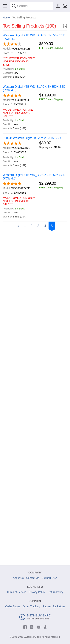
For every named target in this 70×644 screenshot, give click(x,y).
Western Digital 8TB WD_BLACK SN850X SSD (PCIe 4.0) (34, 177)
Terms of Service (16, 592)
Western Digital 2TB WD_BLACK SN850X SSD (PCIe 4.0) (34, 37)
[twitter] (32, 627)
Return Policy (56, 592)
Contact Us (33, 578)
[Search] (14, 6)
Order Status (13, 606)
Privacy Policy (37, 592)
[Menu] (5, 6)
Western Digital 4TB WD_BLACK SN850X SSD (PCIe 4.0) (34, 88)
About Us (18, 578)
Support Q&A (50, 578)
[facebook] (25, 627)
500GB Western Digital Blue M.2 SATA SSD (32, 138)
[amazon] (45, 627)
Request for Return (54, 606)
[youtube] (38, 627)
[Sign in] (58, 6)
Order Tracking (31, 606)
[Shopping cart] (65, 6)
